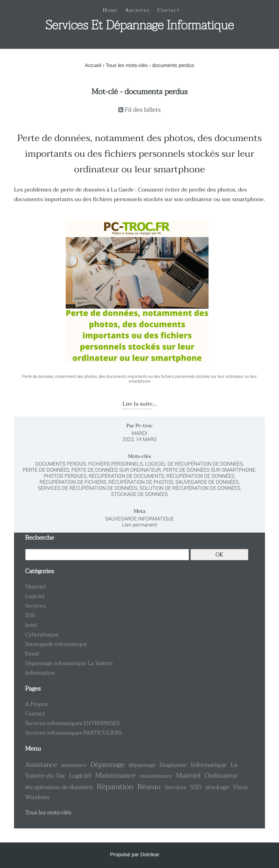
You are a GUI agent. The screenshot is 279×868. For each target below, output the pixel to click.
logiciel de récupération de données (194, 464)
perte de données (46, 470)
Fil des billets (143, 110)
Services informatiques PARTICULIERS (74, 733)
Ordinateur (221, 776)
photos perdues (65, 476)
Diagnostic (173, 765)
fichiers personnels (116, 464)
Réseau (149, 787)
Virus (240, 787)
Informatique (209, 765)
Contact (35, 714)
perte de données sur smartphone (209, 470)
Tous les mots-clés (127, 66)
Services (36, 606)
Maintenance (116, 775)
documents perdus (60, 464)
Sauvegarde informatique (139, 519)
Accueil (93, 66)
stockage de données (139, 494)
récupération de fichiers (73, 482)
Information (40, 673)
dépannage (142, 765)
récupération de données (200, 476)
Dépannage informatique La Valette (69, 663)
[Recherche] (107, 555)
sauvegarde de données (207, 482)
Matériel (36, 587)
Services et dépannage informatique (139, 26)
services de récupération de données (88, 488)
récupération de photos (141, 482)
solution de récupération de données (190, 488)
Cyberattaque (42, 635)
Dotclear (150, 855)
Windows (37, 797)
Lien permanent (139, 525)
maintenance (156, 776)
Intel (31, 625)
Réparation (115, 787)
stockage (217, 787)
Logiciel (35, 596)
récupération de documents (126, 476)
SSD (30, 616)
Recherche (40, 538)
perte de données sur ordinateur (116, 470)
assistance (74, 765)
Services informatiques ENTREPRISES (73, 723)
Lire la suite (137, 404)
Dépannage (108, 765)
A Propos (37, 704)
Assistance (41, 765)
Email (32, 654)
